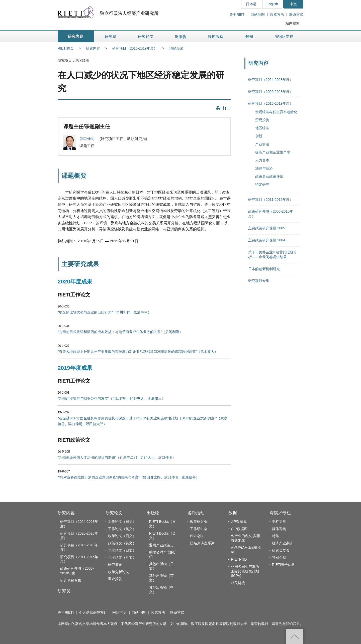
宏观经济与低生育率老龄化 (276, 112)
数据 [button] (250, 36)
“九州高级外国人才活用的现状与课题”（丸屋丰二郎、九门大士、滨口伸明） (117, 457)
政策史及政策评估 (269, 176)
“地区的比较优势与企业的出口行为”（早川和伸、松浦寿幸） (104, 312)
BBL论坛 (197, 536)
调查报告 (115, 579)
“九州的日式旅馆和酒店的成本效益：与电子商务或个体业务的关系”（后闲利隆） (120, 332)
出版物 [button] (180, 36)
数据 (233, 513)
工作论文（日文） (122, 522)
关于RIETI (237, 15)
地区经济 (176, 48)
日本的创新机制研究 (264, 269)
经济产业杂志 (283, 543)
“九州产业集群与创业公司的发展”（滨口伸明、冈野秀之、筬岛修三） (111, 398)
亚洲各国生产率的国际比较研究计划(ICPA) (245, 571)
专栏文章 (279, 522)
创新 (259, 136)
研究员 (64, 591)
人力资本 (262, 160)
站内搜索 (293, 23)
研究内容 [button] (76, 36)
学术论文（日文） (122, 550)
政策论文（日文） (122, 536)
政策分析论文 (119, 572)
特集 (276, 536)
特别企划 (279, 557)
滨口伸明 (87, 139)
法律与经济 (264, 168)
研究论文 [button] (146, 36)
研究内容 (93, 48)
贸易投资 (262, 120)
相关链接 (238, 583)
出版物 (153, 513)
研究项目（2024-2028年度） (271, 80)
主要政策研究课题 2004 (267, 240)
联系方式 (296, 15)
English (272, 4)
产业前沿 (262, 144)
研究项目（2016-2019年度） (135, 48)
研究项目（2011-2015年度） (271, 200)
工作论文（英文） (122, 529)
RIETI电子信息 (284, 565)
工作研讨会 (199, 529)
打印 (227, 108)
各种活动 (196, 513)
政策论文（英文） (122, 543)
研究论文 (114, 513)
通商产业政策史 (161, 545)
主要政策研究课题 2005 (267, 228)
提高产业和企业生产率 (273, 152)
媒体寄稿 (279, 529)
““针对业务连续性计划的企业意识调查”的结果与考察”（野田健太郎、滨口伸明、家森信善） (128, 477)
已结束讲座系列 (202, 543)
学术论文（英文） (122, 557)
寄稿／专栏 (280, 513)
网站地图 (258, 15)
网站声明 (119, 612)
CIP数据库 (239, 529)
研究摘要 (115, 565)
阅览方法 (277, 15)
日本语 (251, 4)
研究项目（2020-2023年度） (271, 92)
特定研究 (262, 185)
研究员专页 (281, 550)
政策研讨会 (199, 522)
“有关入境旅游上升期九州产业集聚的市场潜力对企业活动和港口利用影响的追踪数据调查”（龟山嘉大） (138, 352)
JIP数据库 (239, 522)
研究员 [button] (111, 36)
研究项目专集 (259, 281)
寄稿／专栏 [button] (284, 36)
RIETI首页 (66, 48)
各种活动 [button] (215, 36)
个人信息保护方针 (93, 612)
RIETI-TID (239, 559)
